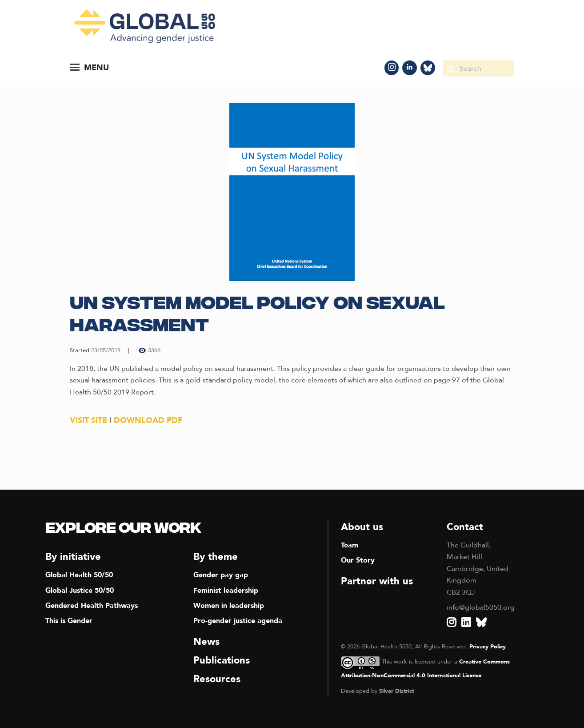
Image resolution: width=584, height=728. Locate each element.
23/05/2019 (106, 350)
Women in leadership (229, 606)
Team (350, 545)
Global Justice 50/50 (80, 591)
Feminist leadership (226, 591)
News (206, 642)
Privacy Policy (488, 647)
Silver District (397, 691)
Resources (217, 679)
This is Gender (69, 621)
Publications (222, 660)
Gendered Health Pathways (92, 606)
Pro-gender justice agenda (238, 621)
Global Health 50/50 (79, 575)
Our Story (358, 560)
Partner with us (377, 581)
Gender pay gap (221, 575)
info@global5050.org (481, 607)
